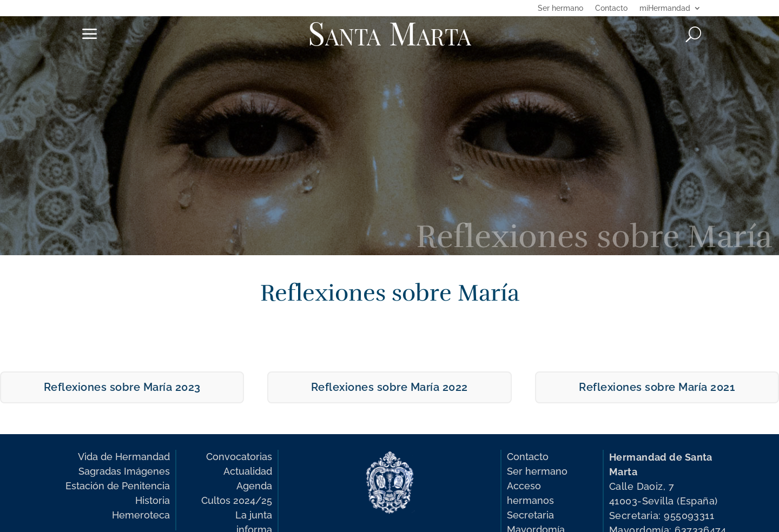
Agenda (254, 486)
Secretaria (530, 515)
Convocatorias (239, 457)
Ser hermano (560, 8)
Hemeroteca (141, 515)
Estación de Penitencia (118, 486)
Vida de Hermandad (124, 457)
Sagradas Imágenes (124, 471)
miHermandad (665, 8)
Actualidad (248, 471)
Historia (153, 500)
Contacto (611, 8)
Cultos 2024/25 (237, 500)
